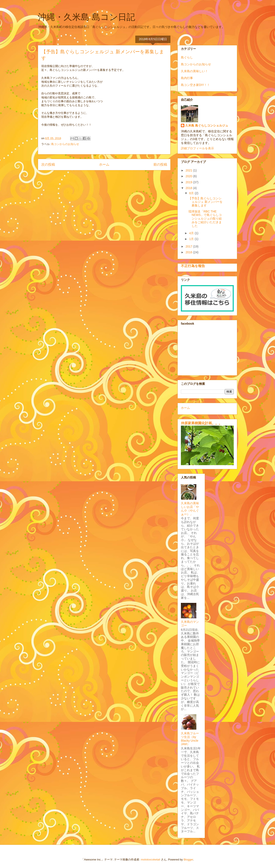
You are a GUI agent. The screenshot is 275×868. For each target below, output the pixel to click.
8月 (192, 193)
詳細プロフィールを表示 (197, 148)
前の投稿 (160, 164)
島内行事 (187, 78)
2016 (189, 252)
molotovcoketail (151, 860)
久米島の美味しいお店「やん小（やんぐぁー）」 (190, 509)
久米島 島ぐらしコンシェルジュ (207, 125)
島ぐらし (187, 57)
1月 (192, 239)
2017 (189, 246)
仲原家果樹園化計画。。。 (202, 423)
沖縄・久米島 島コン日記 (86, 17)
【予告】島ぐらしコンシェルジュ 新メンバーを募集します (205, 202)
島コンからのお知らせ (65, 144)
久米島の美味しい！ (194, 71)
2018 (189, 188)
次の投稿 (48, 164)
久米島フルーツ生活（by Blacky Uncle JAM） (190, 739)
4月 (192, 233)
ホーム (104, 164)
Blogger (188, 860)
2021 (189, 170)
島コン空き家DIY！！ (195, 85)
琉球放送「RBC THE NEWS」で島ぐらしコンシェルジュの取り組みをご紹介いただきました (205, 219)
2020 (189, 176)
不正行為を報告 (193, 266)
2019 (189, 182)
